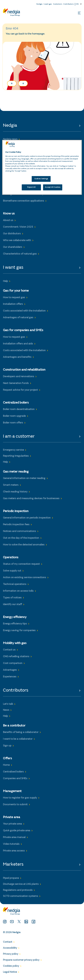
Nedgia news (10, 139)
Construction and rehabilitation (24, 370)
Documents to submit (15, 805)
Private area (12, 817)
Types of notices (12, 598)
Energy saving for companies (19, 631)
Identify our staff (12, 605)
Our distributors (12, 234)
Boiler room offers (13, 423)
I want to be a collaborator (18, 739)
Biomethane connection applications (24, 201)
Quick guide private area (17, 831)
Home (6, 765)
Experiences (10, 677)
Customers (58, 4)
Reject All (31, 187)
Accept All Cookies (53, 187)
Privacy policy (11, 954)
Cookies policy (11, 966)
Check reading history (15, 492)
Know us (9, 214)
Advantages (10, 670)
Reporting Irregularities (16, 456)
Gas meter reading (16, 472)
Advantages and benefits (17, 357)
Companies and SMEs (15, 779)
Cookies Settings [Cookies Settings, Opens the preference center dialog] (41, 179)
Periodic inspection (16, 511)
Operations (11, 558)
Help (5, 281)
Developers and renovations (19, 377)
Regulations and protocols (18, 890)
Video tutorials (11, 844)
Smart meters (11, 485)
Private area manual (14, 837)
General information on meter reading (24, 478)
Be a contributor (14, 726)
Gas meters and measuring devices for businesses (31, 499)
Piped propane (11, 878)
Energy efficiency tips (15, 624)
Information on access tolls (18, 591)
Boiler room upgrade (14, 416)
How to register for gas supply (20, 798)
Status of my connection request (21, 564)
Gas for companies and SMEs (23, 330)
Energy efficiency (15, 617)
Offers (7, 759)
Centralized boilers (16, 403)
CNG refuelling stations (16, 657)
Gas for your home (16, 291)
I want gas (48, 4)
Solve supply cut (12, 571)
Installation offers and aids (18, 344)
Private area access (14, 851)
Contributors (68, 4)
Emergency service (13, 450)
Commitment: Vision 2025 (18, 227)
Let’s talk (8, 704)
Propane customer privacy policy (21, 960)
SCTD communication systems (21, 896)
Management (12, 791)
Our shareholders (13, 247)
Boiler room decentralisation (19, 409)
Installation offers (13, 304)
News (6, 710)
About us (8, 220)
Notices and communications (19, 531)
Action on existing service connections (25, 578)
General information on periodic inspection (27, 518)
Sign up (7, 746)
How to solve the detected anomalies (24, 545)
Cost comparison (13, 663)
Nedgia (39, 4)
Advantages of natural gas (18, 318)
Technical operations (15, 584)
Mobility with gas (15, 643)
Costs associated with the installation (24, 311)
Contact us (9, 650)
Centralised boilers (13, 772)
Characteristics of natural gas (20, 254)
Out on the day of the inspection (21, 538)
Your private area (12, 824)
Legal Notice (10, 972)
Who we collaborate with (17, 240)
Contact (8, 942)
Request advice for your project (20, 390)
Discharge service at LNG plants (21, 884)
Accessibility (10, 948)
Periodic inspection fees (16, 525)
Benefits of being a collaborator (21, 732)
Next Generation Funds (16, 383)
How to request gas (14, 298)
